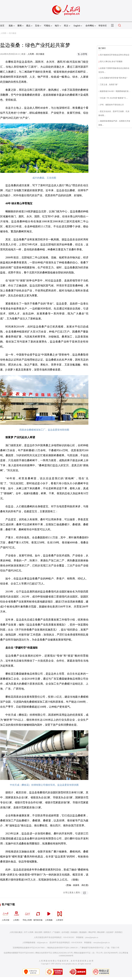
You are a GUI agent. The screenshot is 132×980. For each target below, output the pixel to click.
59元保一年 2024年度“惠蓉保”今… (114, 98)
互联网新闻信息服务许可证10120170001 (29, 948)
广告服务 (56, 932)
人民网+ (16, 915)
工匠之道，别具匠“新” (109, 85)
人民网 (3, 33)
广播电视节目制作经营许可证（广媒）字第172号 (100, 948)
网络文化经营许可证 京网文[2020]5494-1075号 (54, 953)
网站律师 (101, 932)
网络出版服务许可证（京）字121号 (88, 953)
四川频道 (13, 33)
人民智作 (60, 915)
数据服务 (83, 932)
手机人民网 (27, 915)
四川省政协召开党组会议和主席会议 (115, 55)
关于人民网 (29, 932)
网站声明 (92, 932)
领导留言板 (38, 915)
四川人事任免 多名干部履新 (111, 62)
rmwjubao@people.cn (101, 943)
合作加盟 (65, 932)
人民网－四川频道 (36, 54)
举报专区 (103, 26)
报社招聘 (38, 932)
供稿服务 (74, 932)
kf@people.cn (42, 943)
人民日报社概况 (16, 932)
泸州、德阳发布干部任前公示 (112, 105)
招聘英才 (47, 932)
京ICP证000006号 (111, 953)
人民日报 (6, 915)
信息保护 (110, 932)
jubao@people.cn (92, 937)
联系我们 (119, 932)
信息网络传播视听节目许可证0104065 (19, 953)
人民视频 (49, 915)
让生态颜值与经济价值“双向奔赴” (114, 78)
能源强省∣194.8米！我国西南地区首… (115, 91)
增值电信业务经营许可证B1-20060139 (62, 948)
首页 (2, 26)
